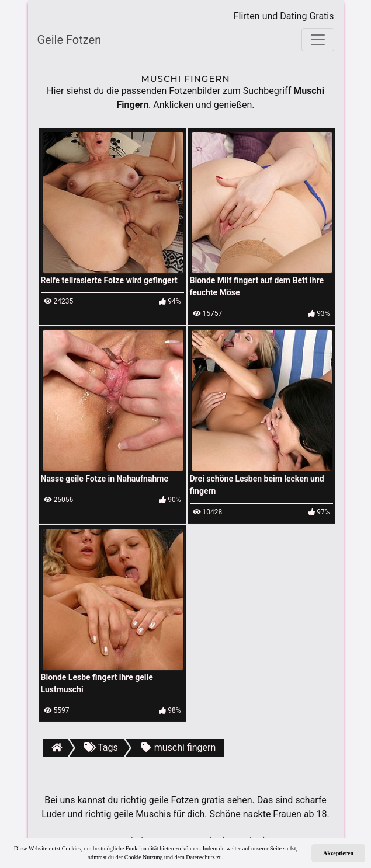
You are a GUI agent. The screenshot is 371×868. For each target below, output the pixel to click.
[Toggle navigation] (318, 40)
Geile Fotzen (70, 40)
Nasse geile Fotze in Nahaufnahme (105, 479)
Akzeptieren (338, 853)
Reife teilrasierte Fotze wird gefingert (109, 280)
